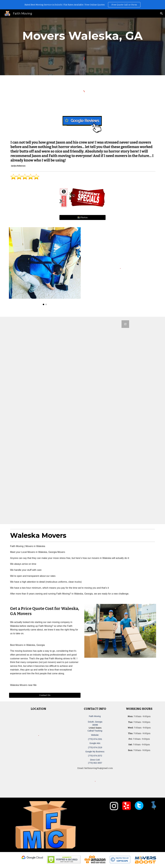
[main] (82, 36)
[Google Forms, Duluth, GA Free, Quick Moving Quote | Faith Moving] (83, 420)
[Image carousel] (45, 266)
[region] (82, 5)
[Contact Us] (45, 695)
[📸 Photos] (83, 217)
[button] (161, 13)
